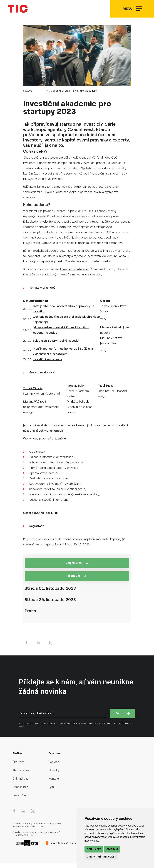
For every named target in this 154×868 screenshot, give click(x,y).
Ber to (123, 718)
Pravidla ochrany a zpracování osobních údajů (36, 837)
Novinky (54, 775)
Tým (51, 791)
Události (54, 767)
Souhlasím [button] (94, 849)
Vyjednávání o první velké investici (56, 345)
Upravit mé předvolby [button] (101, 857)
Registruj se (77, 567)
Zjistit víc (77, 580)
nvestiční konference (48, 364)
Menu (132, 11)
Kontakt (54, 783)
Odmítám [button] (112, 849)
